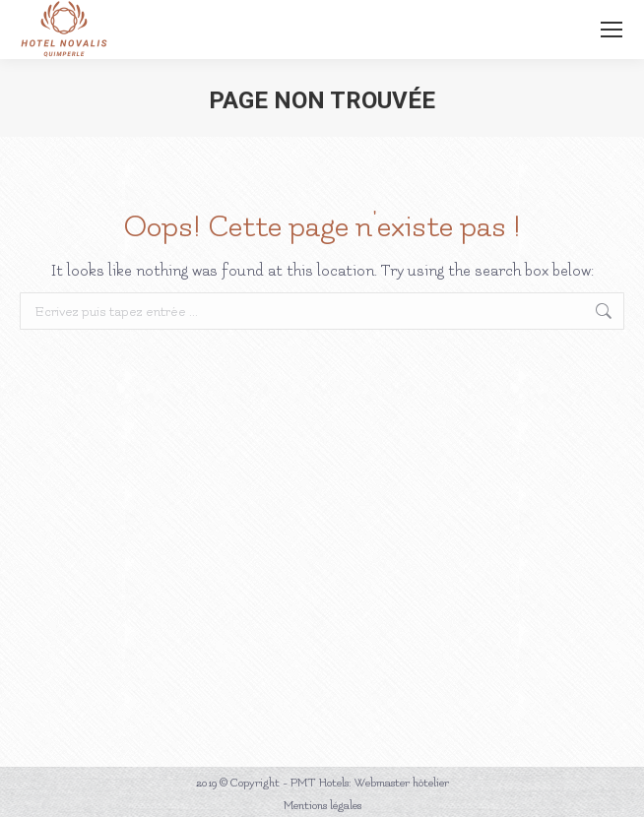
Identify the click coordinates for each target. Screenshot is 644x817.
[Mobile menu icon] (612, 30)
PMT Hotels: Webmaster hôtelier (370, 783)
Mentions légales (322, 806)
